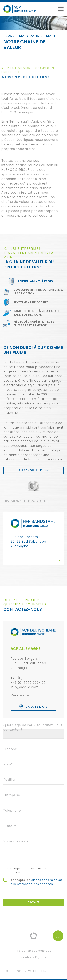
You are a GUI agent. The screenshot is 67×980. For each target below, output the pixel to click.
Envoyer (33, 902)
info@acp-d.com (25, 687)
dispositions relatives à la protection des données (37, 882)
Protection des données (33, 951)
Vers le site (20, 695)
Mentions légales (33, 957)
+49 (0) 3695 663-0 (27, 678)
